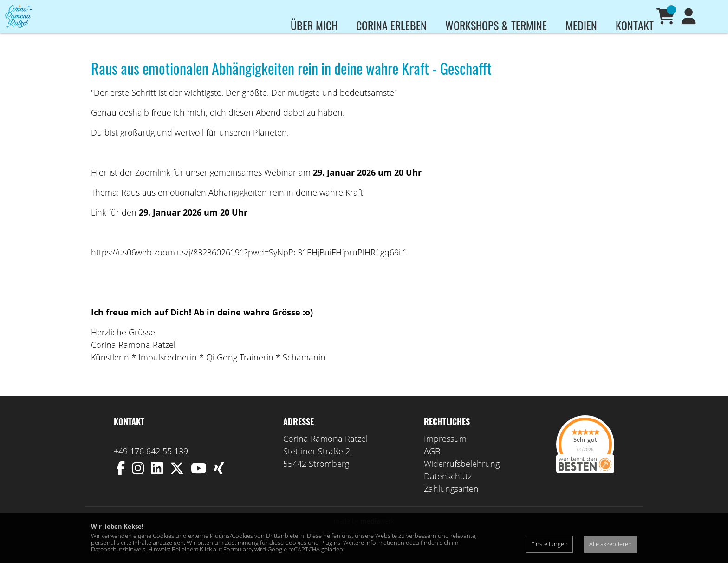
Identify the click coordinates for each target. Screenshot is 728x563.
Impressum (445, 452)
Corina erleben (391, 25)
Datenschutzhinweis (118, 549)
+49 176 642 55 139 (151, 465)
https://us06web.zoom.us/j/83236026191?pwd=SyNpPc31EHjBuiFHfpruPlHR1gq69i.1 (249, 266)
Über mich (314, 25)
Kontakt (635, 25)
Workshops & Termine (496, 25)
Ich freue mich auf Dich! (141, 326)
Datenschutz (448, 490)
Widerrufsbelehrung (462, 477)
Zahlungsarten (451, 502)
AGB (432, 465)
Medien (581, 25)
